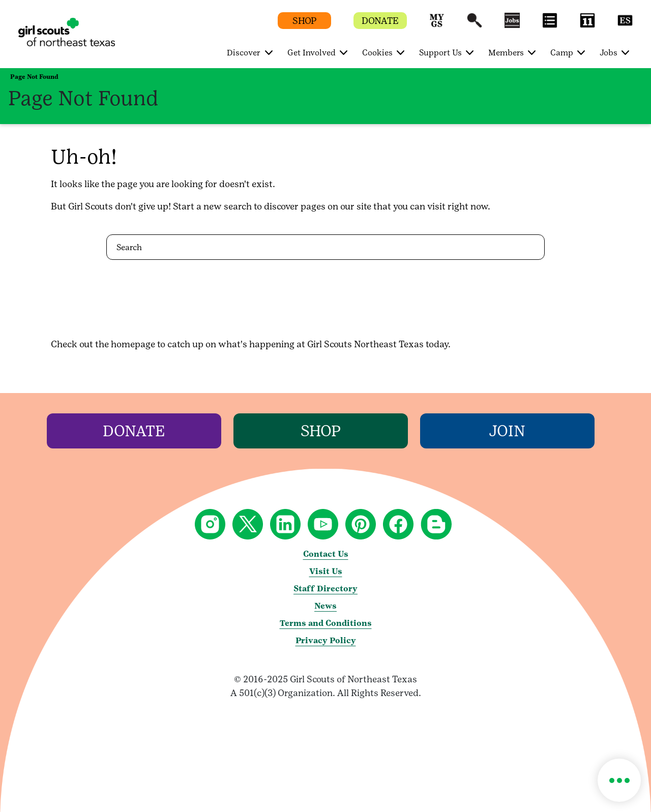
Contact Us (326, 554)
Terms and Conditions (326, 623)
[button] (437, 25)
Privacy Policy (326, 640)
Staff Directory (325, 589)
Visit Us (326, 571)
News (325, 606)
